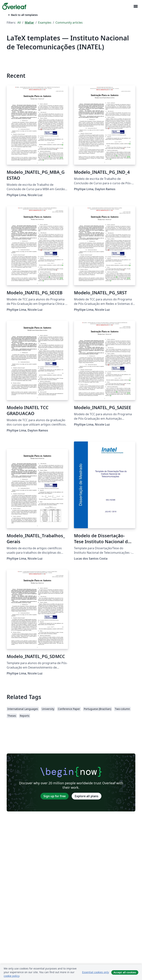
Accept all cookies (125, 972)
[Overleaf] (14, 6)
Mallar (29, 23)
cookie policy (11, 976)
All (19, 23)
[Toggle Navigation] (136, 6)
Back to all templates (23, 15)
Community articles (69, 23)
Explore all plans (87, 796)
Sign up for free (55, 796)
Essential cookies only (95, 972)
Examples (45, 23)
